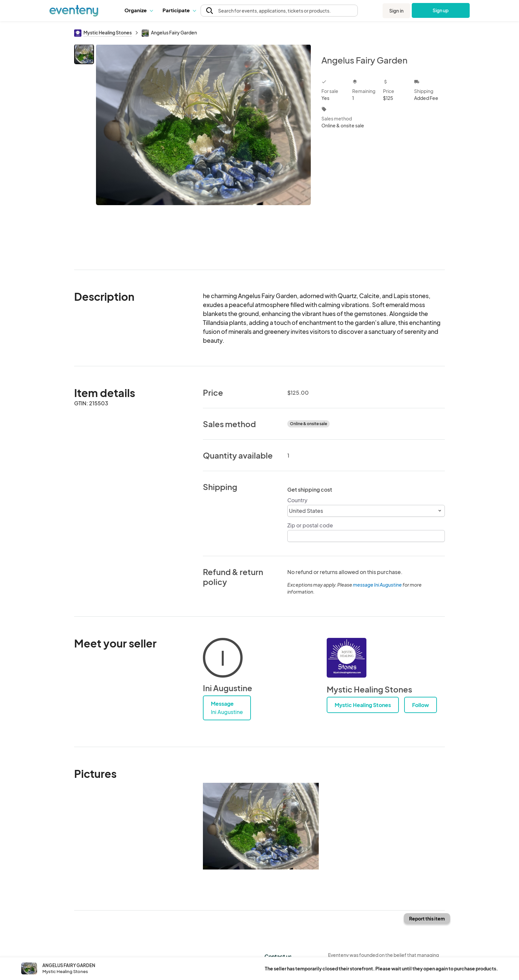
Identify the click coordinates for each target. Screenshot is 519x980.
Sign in (396, 11)
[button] (139, 10)
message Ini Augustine (377, 585)
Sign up (441, 10)
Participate (179, 10)
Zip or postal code (310, 525)
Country (297, 500)
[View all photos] (203, 152)
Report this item (427, 918)
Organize (139, 10)
